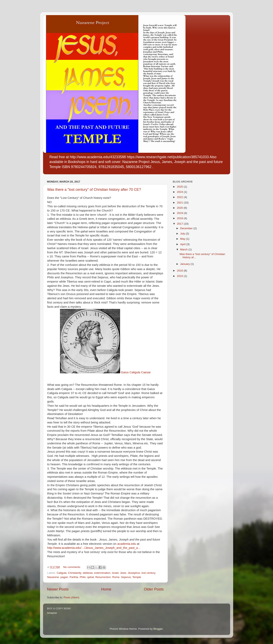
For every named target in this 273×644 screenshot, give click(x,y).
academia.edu (127, 544)
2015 (180, 276)
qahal (90, 577)
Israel (115, 573)
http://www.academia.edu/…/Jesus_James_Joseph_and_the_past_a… (94, 548)
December (187, 228)
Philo (83, 577)
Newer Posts (58, 589)
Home (106, 589)
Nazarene (53, 577)
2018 (180, 218)
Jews (123, 573)
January (185, 264)
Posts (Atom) (71, 597)
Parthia (74, 577)
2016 (180, 271)
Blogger (158, 629)
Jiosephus (134, 573)
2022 (180, 197)
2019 (180, 213)
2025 (180, 187)
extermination (102, 573)
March (184, 249)
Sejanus (126, 577)
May (183, 239)
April (183, 244)
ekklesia (88, 573)
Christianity (75, 573)
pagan (64, 577)
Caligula (62, 573)
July (183, 234)
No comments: (72, 567)
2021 (180, 203)
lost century (148, 573)
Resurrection (103, 577)
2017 (180, 224)
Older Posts (154, 589)
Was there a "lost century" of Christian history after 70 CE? (94, 190)
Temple (137, 577)
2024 (180, 192)
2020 (180, 208)
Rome (116, 577)
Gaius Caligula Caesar (105, 372)
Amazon (52, 613)
